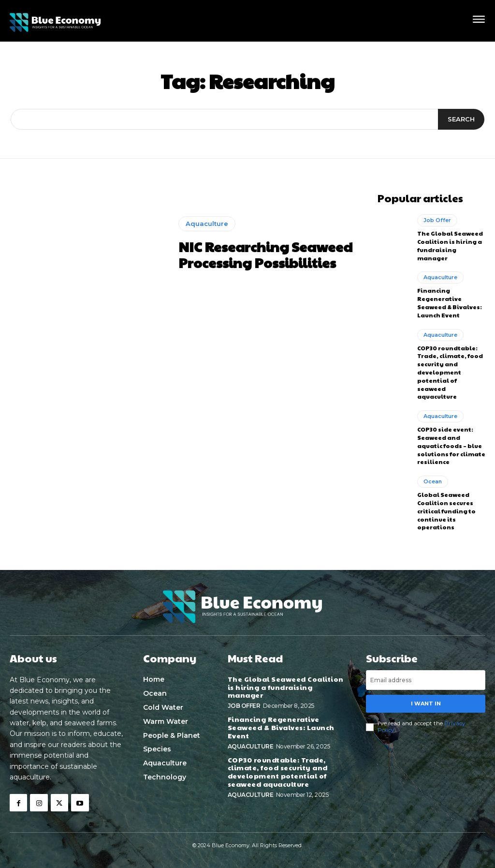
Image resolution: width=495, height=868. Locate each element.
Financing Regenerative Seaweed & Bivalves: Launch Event (450, 302)
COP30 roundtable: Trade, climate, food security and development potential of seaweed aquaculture (450, 372)
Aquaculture (207, 224)
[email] (426, 680)
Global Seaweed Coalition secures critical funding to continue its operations (446, 511)
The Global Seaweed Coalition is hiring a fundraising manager (450, 245)
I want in (426, 703)
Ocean (433, 481)
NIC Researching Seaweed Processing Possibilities (265, 255)
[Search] (461, 120)
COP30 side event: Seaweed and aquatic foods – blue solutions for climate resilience (451, 445)
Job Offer (437, 220)
